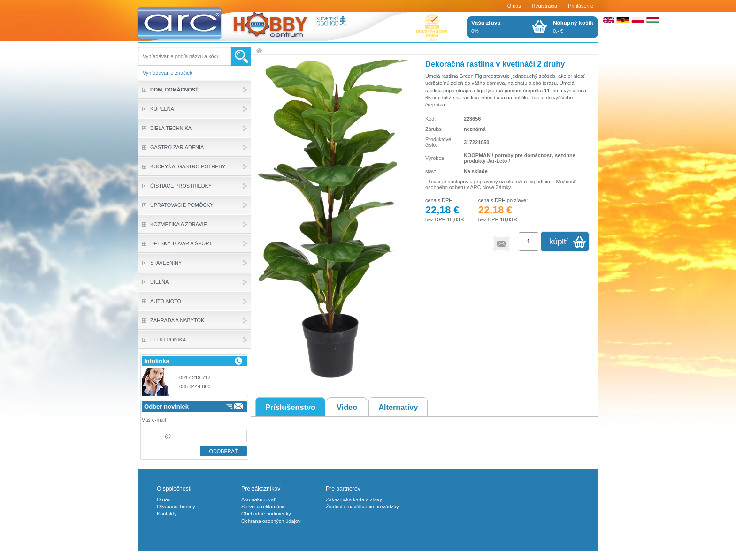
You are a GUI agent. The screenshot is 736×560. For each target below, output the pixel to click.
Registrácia (544, 6)
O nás (514, 6)
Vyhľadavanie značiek (168, 73)
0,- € (573, 27)
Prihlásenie (581, 6)
